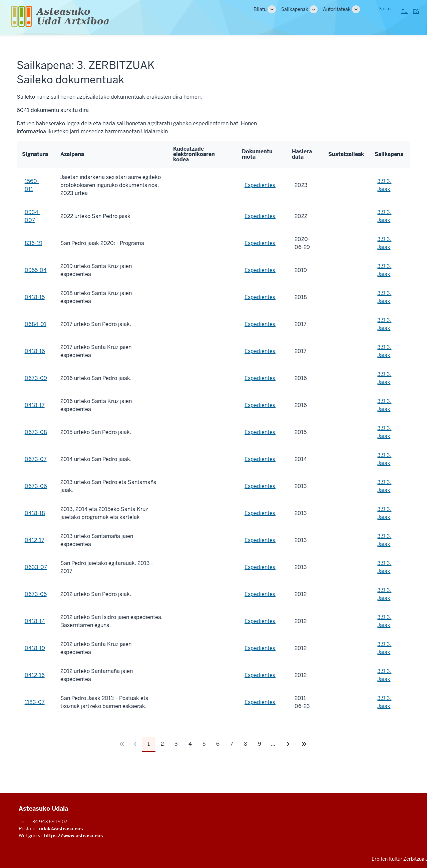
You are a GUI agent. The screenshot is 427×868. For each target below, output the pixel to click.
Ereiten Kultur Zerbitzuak (399, 859)
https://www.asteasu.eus (73, 836)
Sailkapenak (295, 9)
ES (416, 11)
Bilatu (260, 9)
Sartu (385, 9)
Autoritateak (337, 9)
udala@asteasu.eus (61, 829)
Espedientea (260, 185)
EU (404, 11)
